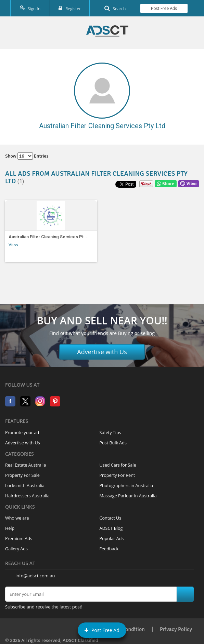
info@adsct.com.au (35, 576)
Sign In (30, 8)
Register (70, 8)
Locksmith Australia (25, 486)
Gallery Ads (16, 549)
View (13, 244)
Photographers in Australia (126, 486)
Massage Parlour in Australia (128, 496)
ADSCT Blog (111, 528)
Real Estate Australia (25, 465)
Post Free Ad (102, 630)
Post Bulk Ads (113, 443)
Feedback (109, 549)
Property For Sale (22, 475)
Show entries (27, 156)
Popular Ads (112, 539)
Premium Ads (19, 539)
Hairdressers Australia (27, 496)
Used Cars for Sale (118, 465)
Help (10, 528)
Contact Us (111, 518)
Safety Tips (110, 433)
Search (115, 8)
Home (107, 31)
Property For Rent (117, 475)
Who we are (17, 518)
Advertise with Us (102, 352)
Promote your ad (22, 433)
